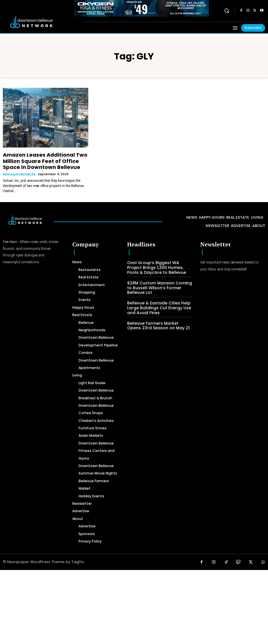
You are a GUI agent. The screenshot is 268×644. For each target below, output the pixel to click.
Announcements (18, 170)
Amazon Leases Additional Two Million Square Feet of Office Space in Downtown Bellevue (44, 159)
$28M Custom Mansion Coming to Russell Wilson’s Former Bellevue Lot (160, 281)
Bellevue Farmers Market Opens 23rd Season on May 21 (157, 317)
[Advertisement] (134, 602)
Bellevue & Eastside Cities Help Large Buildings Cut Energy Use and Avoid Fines (156, 300)
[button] (227, 10)
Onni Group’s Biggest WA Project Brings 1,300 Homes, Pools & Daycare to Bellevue (158, 262)
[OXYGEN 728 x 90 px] (142, 8)
